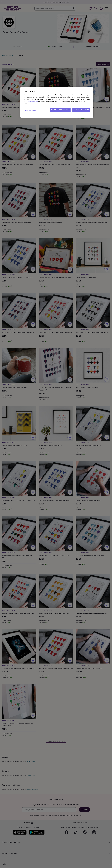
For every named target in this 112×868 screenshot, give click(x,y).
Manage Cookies (31, 110)
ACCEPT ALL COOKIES (81, 110)
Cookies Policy (32, 102)
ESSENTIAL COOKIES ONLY (60, 110)
